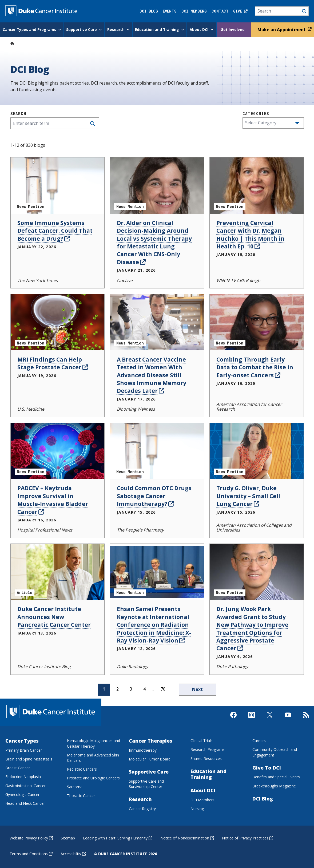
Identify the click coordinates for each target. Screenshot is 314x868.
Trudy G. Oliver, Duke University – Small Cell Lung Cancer (248, 495)
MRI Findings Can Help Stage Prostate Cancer (53, 363)
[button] (297, 122)
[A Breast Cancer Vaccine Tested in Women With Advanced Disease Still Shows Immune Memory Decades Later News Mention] (157, 322)
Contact (220, 11)
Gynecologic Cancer (22, 794)
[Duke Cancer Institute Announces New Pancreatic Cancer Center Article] (57, 571)
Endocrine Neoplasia (23, 776)
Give (240, 11)
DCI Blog (149, 11)
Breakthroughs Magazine (274, 785)
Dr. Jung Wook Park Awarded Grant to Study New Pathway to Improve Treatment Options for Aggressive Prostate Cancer (252, 628)
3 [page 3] (131, 688)
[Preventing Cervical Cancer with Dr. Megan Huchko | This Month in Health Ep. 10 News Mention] (257, 185)
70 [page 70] (163, 688)
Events (170, 11)
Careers (259, 740)
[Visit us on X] (270, 721)
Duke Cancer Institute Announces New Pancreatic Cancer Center (54, 616)
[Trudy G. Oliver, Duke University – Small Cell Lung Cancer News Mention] (257, 450)
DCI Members (194, 11)
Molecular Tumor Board (150, 758)
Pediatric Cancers (82, 769)
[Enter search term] (55, 123)
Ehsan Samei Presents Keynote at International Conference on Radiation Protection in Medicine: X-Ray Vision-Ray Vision (154, 624)
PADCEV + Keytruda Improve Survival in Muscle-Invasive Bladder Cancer (53, 499)
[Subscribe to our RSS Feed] (306, 721)
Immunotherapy (143, 750)
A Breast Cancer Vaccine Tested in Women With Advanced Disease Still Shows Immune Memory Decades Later (152, 375)
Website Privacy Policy (31, 837)
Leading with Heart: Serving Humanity (118, 837)
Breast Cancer (18, 767)
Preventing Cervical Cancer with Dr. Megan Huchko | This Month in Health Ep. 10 (251, 234)
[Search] (282, 11)
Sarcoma (75, 786)
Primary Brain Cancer (24, 750)
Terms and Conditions (31, 853)
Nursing (197, 808)
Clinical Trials (202, 740)
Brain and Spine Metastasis (29, 758)
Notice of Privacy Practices (248, 837)
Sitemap (68, 837)
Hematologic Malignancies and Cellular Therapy (94, 743)
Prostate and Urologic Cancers (93, 777)
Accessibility (73, 853)
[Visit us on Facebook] (233, 721)
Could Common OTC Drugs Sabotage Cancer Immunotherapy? (154, 495)
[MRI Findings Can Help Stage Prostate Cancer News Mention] (57, 322)
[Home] (12, 43)
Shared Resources (206, 758)
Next (197, 689)
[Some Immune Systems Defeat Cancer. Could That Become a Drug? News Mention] (57, 185)
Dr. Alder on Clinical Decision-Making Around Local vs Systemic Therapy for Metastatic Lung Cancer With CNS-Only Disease (154, 242)
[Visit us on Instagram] (252, 721)
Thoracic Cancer (81, 795)
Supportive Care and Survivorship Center (146, 783)
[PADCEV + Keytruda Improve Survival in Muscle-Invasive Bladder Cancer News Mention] (57, 450)
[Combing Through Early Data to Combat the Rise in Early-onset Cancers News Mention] (257, 322)
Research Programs (208, 749)
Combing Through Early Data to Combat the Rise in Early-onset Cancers (255, 367)
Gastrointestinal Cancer (25, 785)
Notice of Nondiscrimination (187, 837)
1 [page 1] (104, 688)
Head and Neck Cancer (25, 803)
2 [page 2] (118, 688)
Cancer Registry (142, 808)
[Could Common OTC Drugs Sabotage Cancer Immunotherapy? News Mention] (157, 450)
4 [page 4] (144, 688)
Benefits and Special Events (276, 776)
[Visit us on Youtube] (288, 721)
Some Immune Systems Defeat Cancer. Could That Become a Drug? (55, 230)
